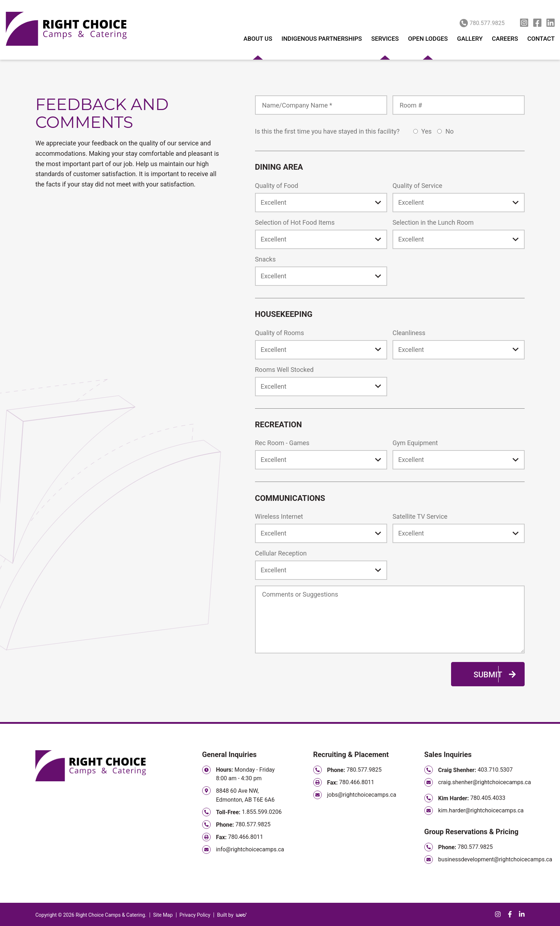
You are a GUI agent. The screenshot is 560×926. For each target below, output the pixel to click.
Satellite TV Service (420, 516)
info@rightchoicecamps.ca (250, 849)
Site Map (163, 915)
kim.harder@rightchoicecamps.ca (481, 810)
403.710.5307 (495, 770)
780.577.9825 (482, 23)
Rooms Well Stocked (284, 370)
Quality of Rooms (279, 333)
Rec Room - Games (282, 443)
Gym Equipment (415, 443)
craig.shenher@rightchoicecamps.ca (485, 782)
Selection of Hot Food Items (295, 222)
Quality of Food (277, 186)
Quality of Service (417, 186)
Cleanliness (409, 333)
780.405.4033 (488, 798)
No (446, 131)
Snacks (265, 259)
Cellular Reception (281, 553)
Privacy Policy (195, 915)
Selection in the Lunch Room (433, 222)
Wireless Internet (279, 516)
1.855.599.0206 (262, 812)
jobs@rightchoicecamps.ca (362, 795)
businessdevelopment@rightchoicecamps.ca (495, 859)
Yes (423, 131)
